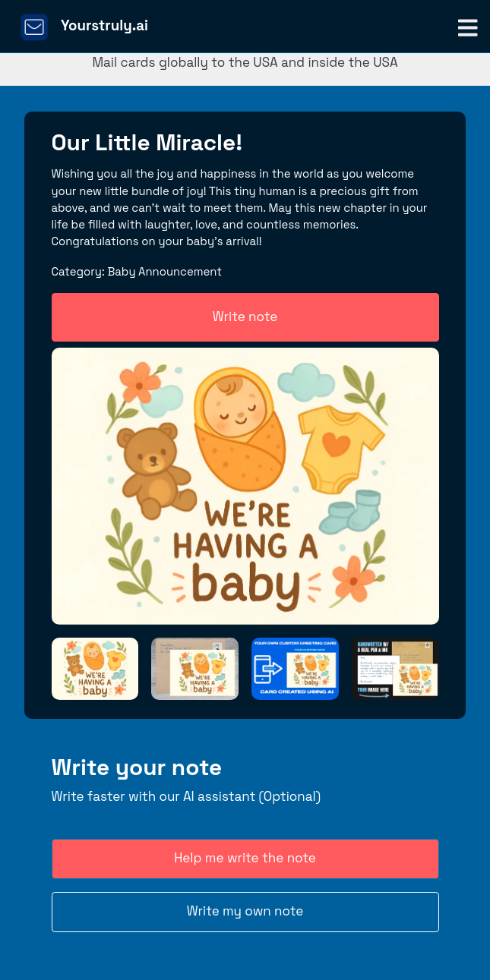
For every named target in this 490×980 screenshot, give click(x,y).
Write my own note (245, 911)
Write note (245, 317)
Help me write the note (245, 858)
